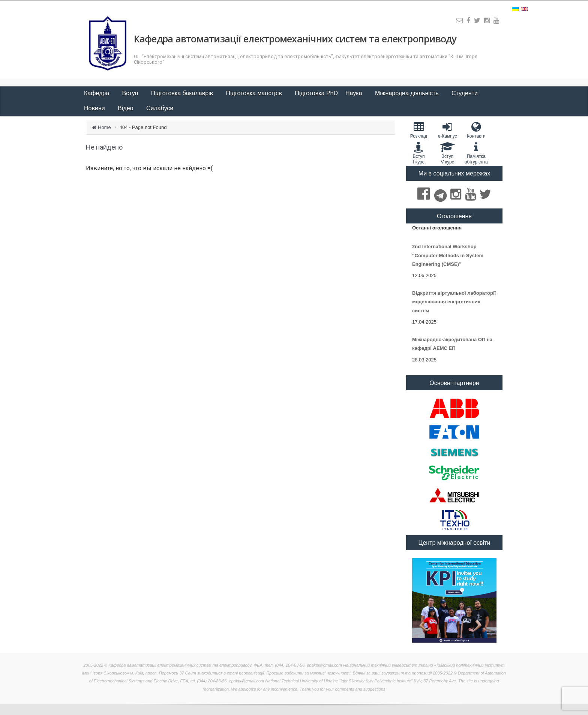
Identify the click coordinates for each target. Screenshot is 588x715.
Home (104, 127)
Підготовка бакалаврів (183, 93)
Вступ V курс (448, 153)
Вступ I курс (419, 153)
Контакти (476, 130)
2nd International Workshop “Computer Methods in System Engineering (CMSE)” (448, 255)
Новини (95, 108)
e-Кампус (448, 130)
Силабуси (160, 108)
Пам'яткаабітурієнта (476, 153)
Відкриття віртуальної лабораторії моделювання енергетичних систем (454, 302)
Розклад (419, 130)
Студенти (465, 93)
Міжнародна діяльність (408, 93)
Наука (355, 93)
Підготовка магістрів (255, 93)
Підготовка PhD (316, 93)
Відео (126, 108)
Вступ (131, 93)
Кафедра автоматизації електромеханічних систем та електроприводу (295, 39)
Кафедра (97, 93)
